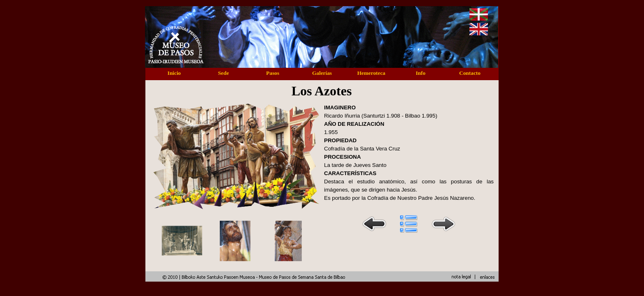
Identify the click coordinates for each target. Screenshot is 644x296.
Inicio (174, 73)
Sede (224, 73)
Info (421, 73)
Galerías (322, 73)
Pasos (273, 73)
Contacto (470, 73)
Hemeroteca (371, 73)
